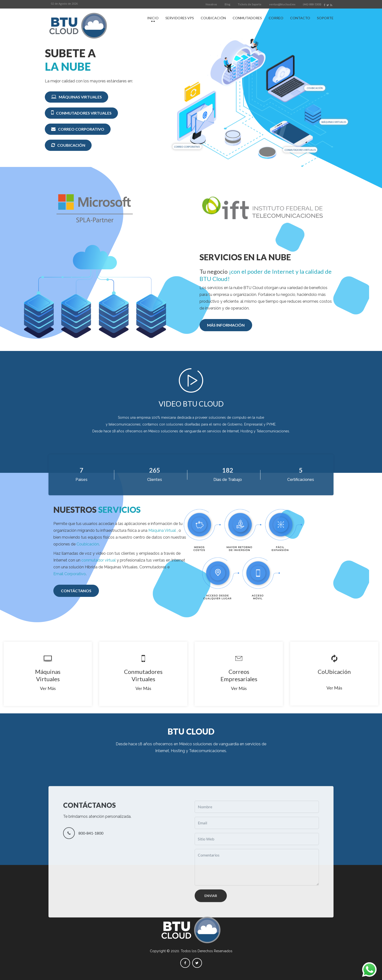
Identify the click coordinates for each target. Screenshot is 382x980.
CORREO (276, 18)
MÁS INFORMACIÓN (226, 325)
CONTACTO (300, 18)
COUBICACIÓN (213, 18)
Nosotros (211, 4)
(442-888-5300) (312, 4)
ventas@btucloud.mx (282, 4)
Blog (227, 4)
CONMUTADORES (247, 18)
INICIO (153, 18)
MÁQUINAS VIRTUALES (76, 97)
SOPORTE (325, 18)
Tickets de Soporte (250, 4)
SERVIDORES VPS (180, 18)
